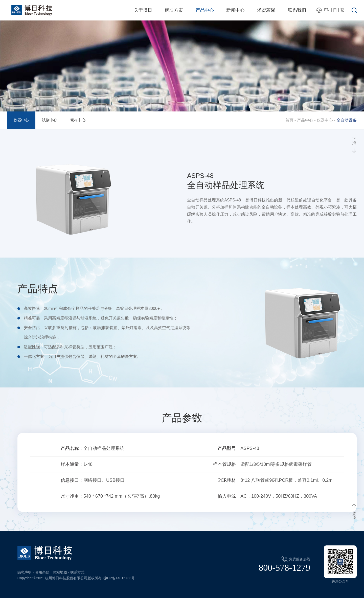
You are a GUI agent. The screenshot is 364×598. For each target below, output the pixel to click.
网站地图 (60, 572)
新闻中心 (235, 10)
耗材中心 (83, 120)
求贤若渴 (266, 10)
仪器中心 (22, 120)
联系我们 (297, 10)
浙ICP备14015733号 (119, 578)
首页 (289, 120)
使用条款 (42, 572)
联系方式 (77, 572)
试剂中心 (53, 120)
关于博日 (143, 10)
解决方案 (174, 10)
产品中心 (205, 10)
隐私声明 (25, 572)
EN (327, 10)
